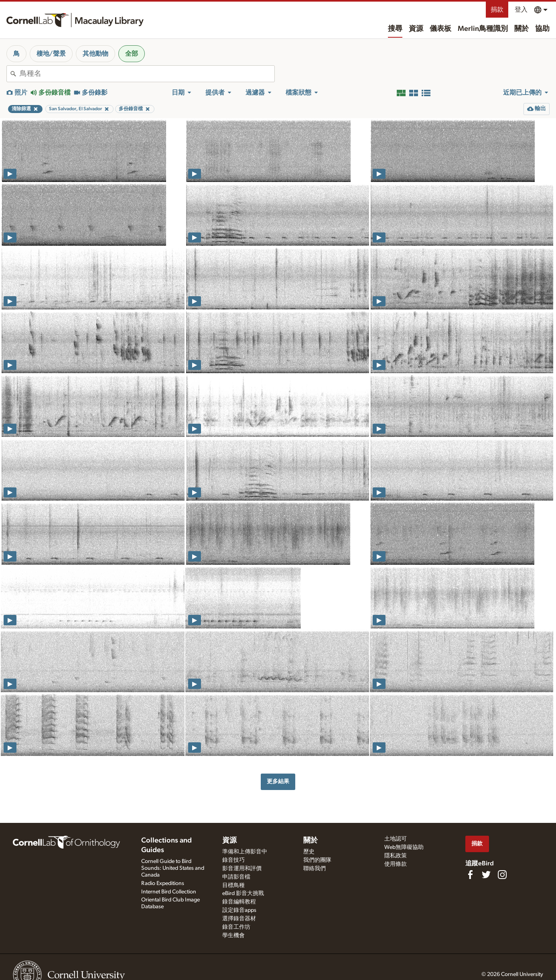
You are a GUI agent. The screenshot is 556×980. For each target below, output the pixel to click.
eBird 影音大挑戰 (243, 893)
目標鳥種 (233, 885)
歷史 (309, 852)
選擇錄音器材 (239, 919)
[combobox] (147, 74)
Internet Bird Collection (169, 892)
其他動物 (95, 54)
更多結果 (278, 781)
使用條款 (396, 864)
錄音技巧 (233, 860)
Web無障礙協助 (404, 847)
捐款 (497, 10)
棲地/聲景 (51, 54)
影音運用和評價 (242, 869)
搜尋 (395, 29)
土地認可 (396, 839)
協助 (542, 29)
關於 (522, 29)
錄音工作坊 (236, 927)
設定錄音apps (239, 910)
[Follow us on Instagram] (502, 875)
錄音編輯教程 (239, 902)
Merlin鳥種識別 (483, 29)
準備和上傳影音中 (245, 852)
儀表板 (440, 29)
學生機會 (233, 936)
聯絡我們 (315, 869)
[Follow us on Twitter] (486, 875)
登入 (521, 10)
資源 (416, 29)
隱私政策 (396, 856)
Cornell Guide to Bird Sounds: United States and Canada (173, 868)
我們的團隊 (317, 860)
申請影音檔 (236, 877)
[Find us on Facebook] (470, 875)
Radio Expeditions (163, 883)
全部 (132, 54)
